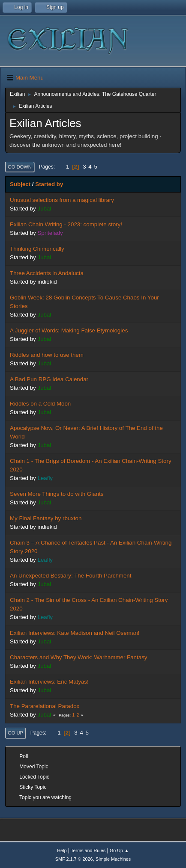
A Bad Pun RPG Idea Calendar (49, 379)
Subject (20, 184)
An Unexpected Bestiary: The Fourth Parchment (71, 576)
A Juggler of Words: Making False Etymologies (69, 330)
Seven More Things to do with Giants (57, 494)
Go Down (20, 167)
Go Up (15, 733)
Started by (49, 184)
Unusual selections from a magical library (62, 200)
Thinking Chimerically (37, 249)
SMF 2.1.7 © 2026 (74, 859)
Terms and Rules (88, 850)
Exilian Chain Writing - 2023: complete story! (66, 224)
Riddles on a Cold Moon (40, 404)
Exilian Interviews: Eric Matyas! (49, 682)
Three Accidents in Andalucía (47, 273)
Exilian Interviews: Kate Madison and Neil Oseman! (75, 633)
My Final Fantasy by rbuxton (46, 518)
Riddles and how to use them (47, 355)
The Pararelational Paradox (45, 706)
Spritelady (50, 233)
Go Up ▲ (119, 850)
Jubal (44, 209)
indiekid (47, 282)
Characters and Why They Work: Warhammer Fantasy (78, 657)
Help (62, 850)
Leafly (45, 478)
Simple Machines (113, 859)
